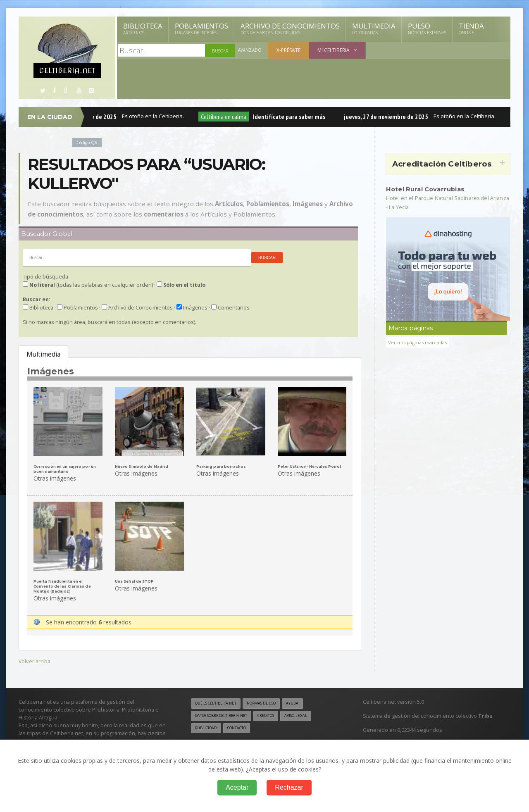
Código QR (88, 142)
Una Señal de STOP (136, 580)
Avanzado (250, 51)
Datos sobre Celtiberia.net (226, 715)
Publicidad (207, 728)
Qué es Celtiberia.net (219, 702)
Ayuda (307, 702)
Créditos (278, 715)
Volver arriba (35, 659)
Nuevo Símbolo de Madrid (144, 466)
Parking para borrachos (222, 466)
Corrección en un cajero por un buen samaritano (68, 469)
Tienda (471, 29)
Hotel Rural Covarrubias (429, 189)
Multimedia (374, 29)
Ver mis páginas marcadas (420, 342)
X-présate (290, 50)
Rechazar (289, 787)
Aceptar (237, 787)
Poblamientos (201, 29)
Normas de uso (272, 702)
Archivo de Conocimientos (290, 29)
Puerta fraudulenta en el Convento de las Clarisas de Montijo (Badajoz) (64, 585)
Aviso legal (312, 715)
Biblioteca (143, 29)
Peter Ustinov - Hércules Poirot (312, 466)
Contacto (242, 728)
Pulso (427, 29)
